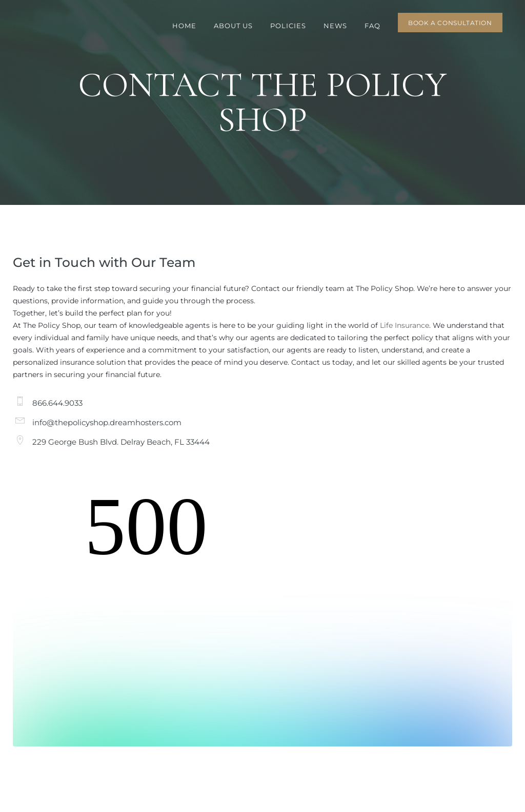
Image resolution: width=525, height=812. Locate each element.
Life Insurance (405, 325)
